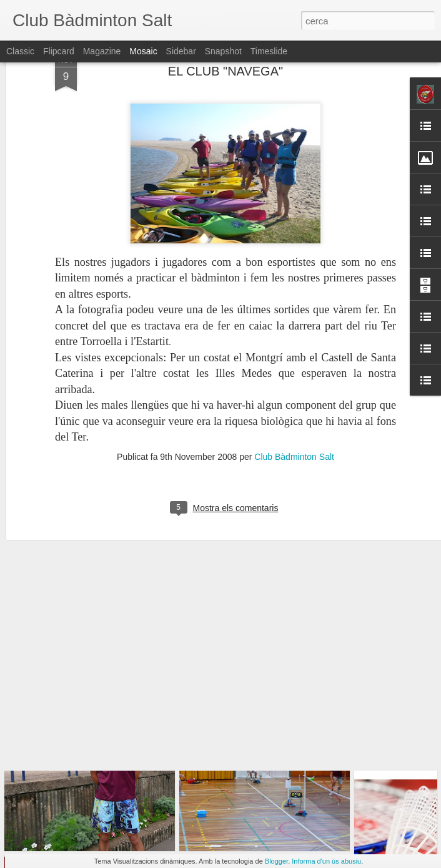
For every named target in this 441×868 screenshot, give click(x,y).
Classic (20, 51)
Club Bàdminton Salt (294, 404)
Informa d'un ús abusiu (326, 861)
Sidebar (181, 51)
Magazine (102, 51)
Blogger (276, 861)
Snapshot (223, 51)
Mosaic (143, 51)
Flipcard (59, 51)
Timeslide (269, 51)
